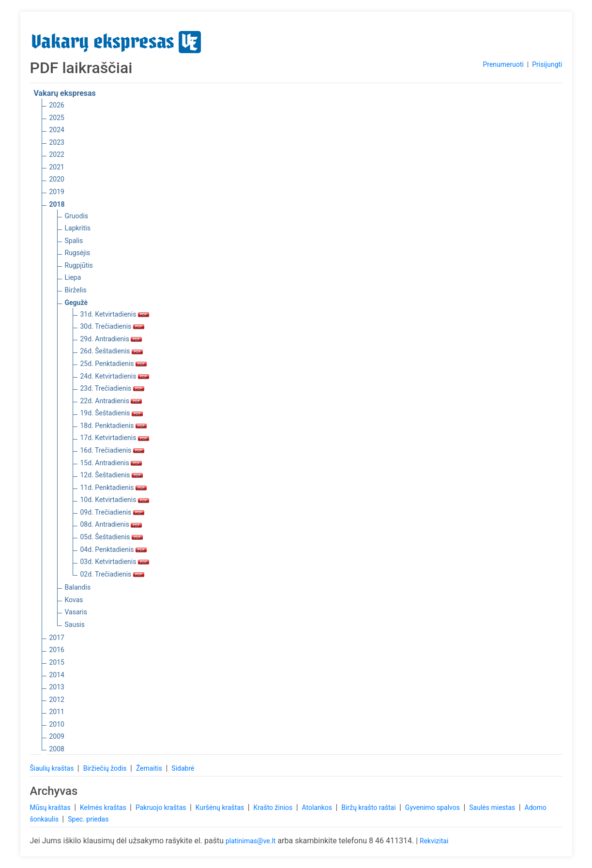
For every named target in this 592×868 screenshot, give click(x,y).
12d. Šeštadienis (112, 475)
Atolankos (318, 807)
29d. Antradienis (111, 339)
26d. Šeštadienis (112, 351)
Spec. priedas (88, 819)
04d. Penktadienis (114, 549)
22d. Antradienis (111, 401)
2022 (57, 154)
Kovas (74, 600)
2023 (57, 142)
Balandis (78, 587)
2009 (57, 736)
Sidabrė (183, 768)
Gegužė (76, 303)
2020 (57, 179)
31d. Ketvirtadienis (115, 314)
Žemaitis (150, 768)
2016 (57, 650)
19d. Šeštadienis (112, 413)
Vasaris (76, 612)
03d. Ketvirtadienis (115, 562)
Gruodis (77, 216)
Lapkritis (78, 228)
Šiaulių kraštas (53, 768)
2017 (57, 638)
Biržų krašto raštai (369, 807)
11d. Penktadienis (114, 487)
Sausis (75, 624)
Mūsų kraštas (51, 807)
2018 (57, 204)
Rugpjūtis (79, 265)
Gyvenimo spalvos (433, 807)
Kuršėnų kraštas (221, 807)
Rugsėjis (78, 253)
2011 (57, 712)
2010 (57, 724)
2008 (57, 749)
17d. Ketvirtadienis (115, 438)
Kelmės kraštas (104, 807)
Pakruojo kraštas (162, 807)
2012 (57, 700)
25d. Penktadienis (114, 364)
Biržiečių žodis (106, 768)
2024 (57, 130)
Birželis (76, 290)
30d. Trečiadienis (112, 326)
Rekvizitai (434, 841)
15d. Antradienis (111, 463)
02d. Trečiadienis (112, 574)
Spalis (74, 241)
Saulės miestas (493, 807)
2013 (57, 687)
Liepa (73, 277)
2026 (57, 105)
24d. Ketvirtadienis (115, 376)
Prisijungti (547, 64)
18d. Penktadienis (114, 426)
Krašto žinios (274, 807)
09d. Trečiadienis (112, 512)
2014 (57, 675)
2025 (57, 118)
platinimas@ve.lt (250, 841)
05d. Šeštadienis (112, 537)
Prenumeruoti (503, 64)
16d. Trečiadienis (112, 450)
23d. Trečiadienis (112, 388)
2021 (57, 167)
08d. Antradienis (111, 524)
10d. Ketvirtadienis (115, 500)
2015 (57, 662)
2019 (57, 192)
